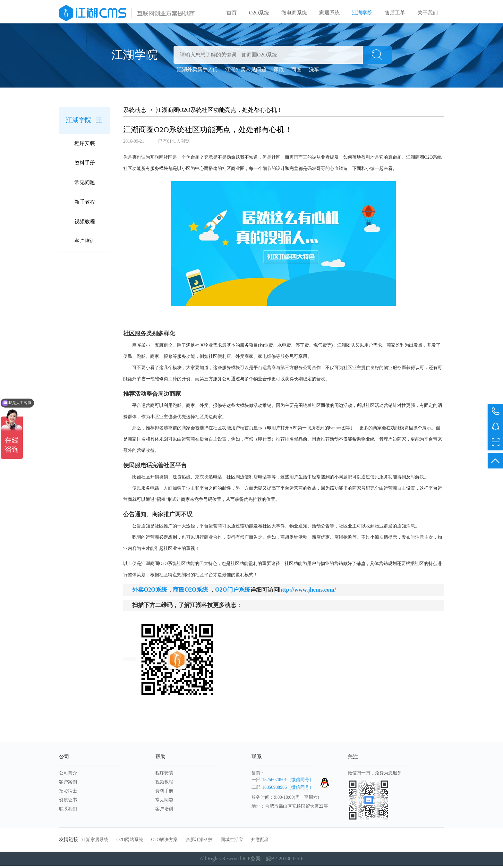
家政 (279, 72)
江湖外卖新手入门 (197, 72)
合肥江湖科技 (199, 842)
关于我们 (428, 13)
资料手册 (85, 165)
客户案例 (68, 784)
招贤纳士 (68, 793)
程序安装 (85, 145)
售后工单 (395, 13)
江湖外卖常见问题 (246, 72)
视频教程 (85, 224)
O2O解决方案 (164, 842)
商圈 (296, 72)
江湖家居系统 (95, 842)
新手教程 (85, 204)
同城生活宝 (232, 842)
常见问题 (85, 185)
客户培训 (85, 243)
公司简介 (68, 775)
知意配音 (260, 842)
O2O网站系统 (130, 842)
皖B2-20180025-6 (285, 861)
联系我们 (68, 811)
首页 (232, 13)
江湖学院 (362, 13)
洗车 (314, 72)
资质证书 (68, 802)
